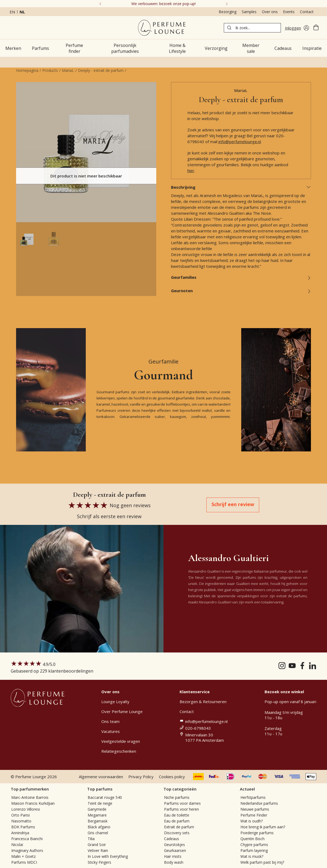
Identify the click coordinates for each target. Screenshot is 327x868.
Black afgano (99, 827)
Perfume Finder (254, 815)
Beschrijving (241, 187)
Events (289, 12)
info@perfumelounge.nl (240, 142)
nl (22, 12)
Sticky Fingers (99, 862)
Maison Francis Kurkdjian (33, 803)
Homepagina (27, 70)
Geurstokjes (174, 845)
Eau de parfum (177, 821)
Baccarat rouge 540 (105, 797)
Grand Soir (97, 845)
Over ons (270, 12)
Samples (249, 12)
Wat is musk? (252, 856)
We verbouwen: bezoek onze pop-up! (163, 4)
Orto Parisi (21, 815)
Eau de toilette (177, 815)
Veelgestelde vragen (121, 741)
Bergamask (98, 821)
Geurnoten (241, 291)
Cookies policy (172, 777)
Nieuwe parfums (255, 809)
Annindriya (20, 833)
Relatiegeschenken (119, 751)
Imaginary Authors (27, 850)
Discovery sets (177, 833)
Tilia (91, 839)
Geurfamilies (241, 277)
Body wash (174, 862)
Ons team (110, 721)
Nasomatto (21, 821)
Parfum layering (254, 850)
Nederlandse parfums (259, 803)
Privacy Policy (141, 777)
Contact (307, 12)
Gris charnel (98, 833)
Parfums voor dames (182, 803)
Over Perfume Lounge (122, 711)
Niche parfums (177, 797)
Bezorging (228, 12)
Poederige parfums (257, 833)
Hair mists (173, 856)
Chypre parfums (254, 845)
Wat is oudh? (252, 821)
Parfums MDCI (24, 862)
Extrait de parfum (179, 827)
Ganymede (97, 809)
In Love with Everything (108, 856)
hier (191, 170)
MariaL (68, 70)
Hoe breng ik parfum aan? (263, 827)
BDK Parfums (23, 827)
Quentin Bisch (252, 839)
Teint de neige (100, 803)
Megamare (97, 815)
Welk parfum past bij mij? (262, 862)
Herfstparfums (253, 797)
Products (50, 70)
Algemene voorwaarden (101, 777)
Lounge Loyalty (115, 702)
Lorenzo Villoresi (26, 809)
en (12, 12)
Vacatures (111, 731)
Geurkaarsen (175, 850)
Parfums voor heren (181, 809)
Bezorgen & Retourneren (203, 702)
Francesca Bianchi (27, 839)
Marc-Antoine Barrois (30, 797)
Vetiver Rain (98, 850)
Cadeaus (172, 839)
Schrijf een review (233, 504)
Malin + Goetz (23, 856)
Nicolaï (17, 845)
